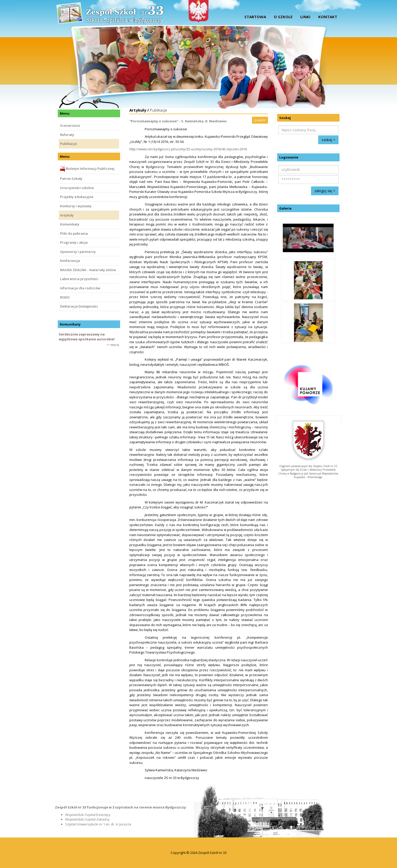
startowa (255, 17)
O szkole (283, 17)
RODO (65, 297)
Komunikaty (70, 224)
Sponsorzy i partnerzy (78, 252)
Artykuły (67, 215)
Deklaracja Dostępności (79, 306)
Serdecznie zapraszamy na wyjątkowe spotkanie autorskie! (87, 337)
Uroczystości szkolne (77, 188)
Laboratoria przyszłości (79, 279)
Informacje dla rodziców (80, 288)
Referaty (67, 135)
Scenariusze (70, 125)
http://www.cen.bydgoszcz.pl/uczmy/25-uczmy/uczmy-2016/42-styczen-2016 (188, 149)
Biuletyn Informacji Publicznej (87, 169)
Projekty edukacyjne (77, 197)
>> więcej (113, 345)
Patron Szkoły (71, 179)
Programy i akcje (74, 242)
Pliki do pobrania (74, 233)
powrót (260, 120)
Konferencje (70, 261)
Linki (305, 17)
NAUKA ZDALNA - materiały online (88, 270)
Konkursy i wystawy (76, 206)
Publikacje (69, 144)
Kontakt (328, 17)
